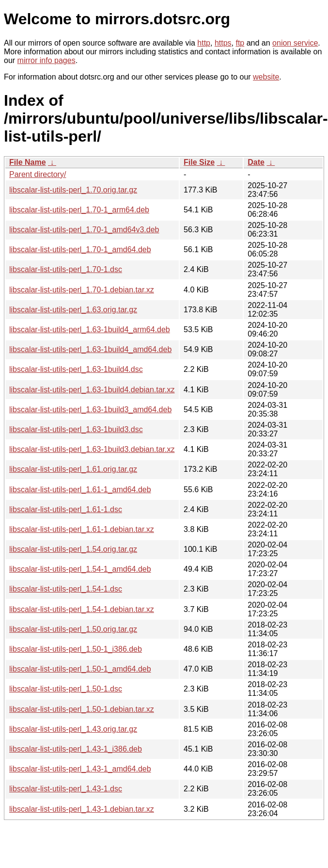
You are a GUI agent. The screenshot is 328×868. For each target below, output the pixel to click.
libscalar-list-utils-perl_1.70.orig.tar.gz (73, 190)
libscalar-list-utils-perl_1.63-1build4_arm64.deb (90, 330)
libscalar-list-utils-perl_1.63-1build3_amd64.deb (90, 410)
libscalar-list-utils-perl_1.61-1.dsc (66, 509)
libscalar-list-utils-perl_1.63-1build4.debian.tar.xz (92, 390)
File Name (28, 162)
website (266, 77)
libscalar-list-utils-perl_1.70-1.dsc (66, 269)
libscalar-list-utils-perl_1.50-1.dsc (66, 689)
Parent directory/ (38, 174)
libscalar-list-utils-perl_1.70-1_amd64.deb (80, 249)
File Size (199, 162)
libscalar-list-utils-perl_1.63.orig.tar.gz (73, 310)
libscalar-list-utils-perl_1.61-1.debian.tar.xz (82, 529)
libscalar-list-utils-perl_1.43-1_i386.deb (76, 749)
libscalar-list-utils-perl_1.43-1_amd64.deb (80, 769)
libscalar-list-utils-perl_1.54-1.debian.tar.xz (82, 609)
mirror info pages (47, 60)
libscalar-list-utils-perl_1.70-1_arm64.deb (79, 210)
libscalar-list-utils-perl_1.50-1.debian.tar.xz (82, 709)
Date (256, 162)
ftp (240, 43)
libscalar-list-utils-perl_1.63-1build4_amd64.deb (90, 349)
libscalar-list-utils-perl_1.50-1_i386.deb (76, 649)
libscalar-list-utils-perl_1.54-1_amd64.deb (80, 569)
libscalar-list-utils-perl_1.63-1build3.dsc (76, 429)
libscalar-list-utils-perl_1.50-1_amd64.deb (80, 669)
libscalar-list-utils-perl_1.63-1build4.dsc (76, 369)
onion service (295, 43)
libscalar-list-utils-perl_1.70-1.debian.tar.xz (82, 290)
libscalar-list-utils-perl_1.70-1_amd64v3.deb (84, 230)
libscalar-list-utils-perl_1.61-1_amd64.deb (80, 490)
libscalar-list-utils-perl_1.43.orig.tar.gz (73, 729)
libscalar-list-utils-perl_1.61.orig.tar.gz (73, 469)
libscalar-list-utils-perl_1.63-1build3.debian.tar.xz (92, 449)
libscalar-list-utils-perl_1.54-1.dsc (66, 589)
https (223, 43)
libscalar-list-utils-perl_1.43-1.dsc (66, 789)
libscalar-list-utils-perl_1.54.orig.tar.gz (73, 549)
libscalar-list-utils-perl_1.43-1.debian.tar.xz (82, 809)
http (204, 43)
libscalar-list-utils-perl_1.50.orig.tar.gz (73, 629)
